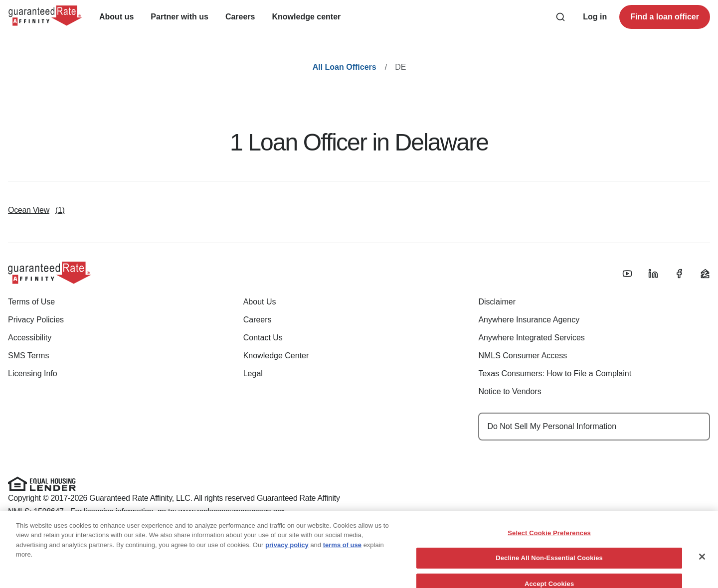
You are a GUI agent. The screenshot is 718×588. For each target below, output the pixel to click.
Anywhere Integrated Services (531, 338)
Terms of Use (31, 302)
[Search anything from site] (560, 17)
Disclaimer (497, 302)
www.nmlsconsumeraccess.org (231, 512)
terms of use (342, 555)
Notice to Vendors (510, 391)
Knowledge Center (276, 356)
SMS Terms (28, 356)
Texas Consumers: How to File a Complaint (555, 373)
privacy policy (287, 555)
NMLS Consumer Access (523, 356)
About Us (260, 302)
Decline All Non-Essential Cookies (549, 568)
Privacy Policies (36, 320)
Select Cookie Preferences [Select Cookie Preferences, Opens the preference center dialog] (549, 543)
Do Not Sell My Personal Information (552, 426)
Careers (258, 320)
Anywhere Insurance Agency (529, 320)
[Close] (702, 567)
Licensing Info (33, 373)
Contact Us (263, 338)
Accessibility (30, 338)
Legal (253, 373)
